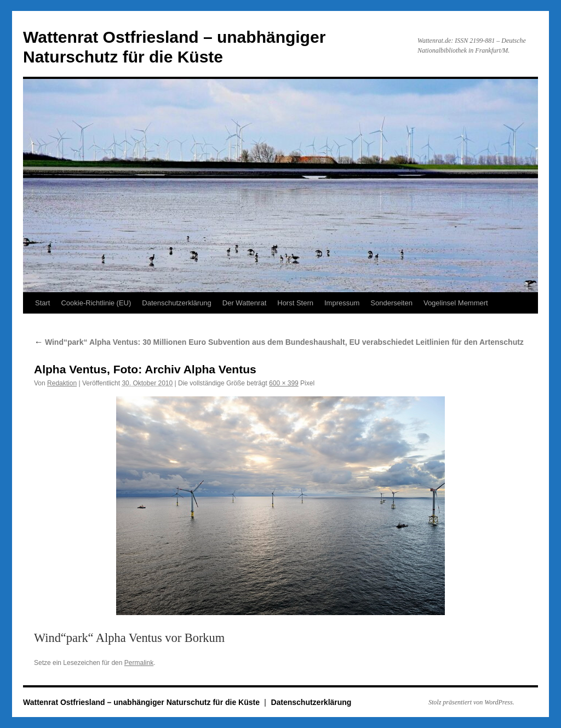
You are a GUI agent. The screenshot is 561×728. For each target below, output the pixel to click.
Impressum (342, 303)
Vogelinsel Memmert (456, 303)
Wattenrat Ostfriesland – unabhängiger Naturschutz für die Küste (142, 702)
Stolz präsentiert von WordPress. (471, 702)
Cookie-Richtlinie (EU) (96, 303)
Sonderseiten (391, 303)
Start (42, 303)
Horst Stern (295, 303)
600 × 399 (284, 383)
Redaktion (62, 383)
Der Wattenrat (244, 303)
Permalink (139, 663)
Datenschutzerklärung (176, 303)
